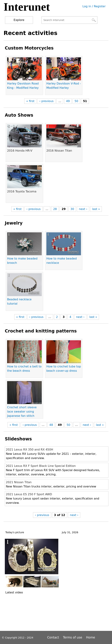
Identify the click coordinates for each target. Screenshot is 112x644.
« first (30, 101)
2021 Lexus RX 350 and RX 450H (30, 450)
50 (76, 101)
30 (72, 209)
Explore (19, 20)
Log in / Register (94, 6)
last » (96, 209)
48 (51, 425)
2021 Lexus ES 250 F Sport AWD (29, 494)
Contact (54, 637)
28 (55, 209)
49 (68, 101)
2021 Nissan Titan (19, 482)
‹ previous (46, 101)
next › (83, 209)
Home (91, 637)
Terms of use (72, 637)
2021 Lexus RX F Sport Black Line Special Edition (41, 466)
